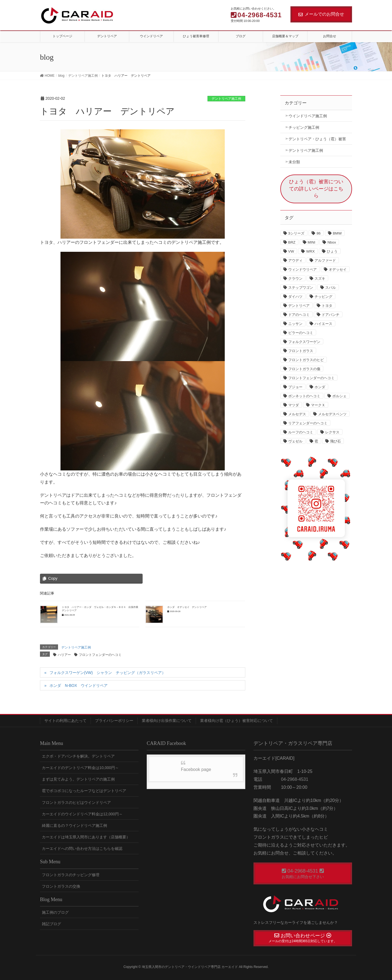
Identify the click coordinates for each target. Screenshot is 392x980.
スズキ (320, 278)
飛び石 (335, 441)
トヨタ (327, 306)
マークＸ (318, 405)
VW (291, 251)
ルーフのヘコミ (301, 432)
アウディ (295, 260)
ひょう (332, 251)
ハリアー (64, 655)
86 (318, 233)
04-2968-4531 (294, 779)
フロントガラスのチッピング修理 (71, 875)
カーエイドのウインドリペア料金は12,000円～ (82, 814)
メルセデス (297, 414)
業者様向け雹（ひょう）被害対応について (237, 721)
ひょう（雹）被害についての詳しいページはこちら (316, 189)
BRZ (292, 242)
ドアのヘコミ (299, 315)
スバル (331, 288)
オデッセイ (338, 269)
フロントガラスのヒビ (306, 360)
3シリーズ (296, 233)
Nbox (332, 242)
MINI (312, 242)
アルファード (325, 260)
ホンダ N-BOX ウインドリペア (79, 685)
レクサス (332, 432)
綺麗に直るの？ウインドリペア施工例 (74, 825)
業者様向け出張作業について (167, 721)
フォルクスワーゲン (304, 342)
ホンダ (320, 387)
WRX (310, 251)
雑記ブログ (51, 924)
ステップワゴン (301, 288)
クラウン (295, 278)
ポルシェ (339, 396)
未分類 (294, 162)
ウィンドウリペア (302, 269)
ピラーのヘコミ (301, 333)
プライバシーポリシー (114, 721)
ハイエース (323, 324)
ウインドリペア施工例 (308, 116)
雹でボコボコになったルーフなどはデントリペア (84, 791)
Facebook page (196, 769)
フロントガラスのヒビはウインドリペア (76, 802)
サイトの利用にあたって (65, 721)
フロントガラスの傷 (304, 369)
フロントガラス (301, 351)
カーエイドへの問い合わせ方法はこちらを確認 (82, 848)
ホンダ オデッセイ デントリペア (187, 607)
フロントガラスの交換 (61, 886)
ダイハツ (295, 297)
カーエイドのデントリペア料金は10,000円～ (80, 768)
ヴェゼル (295, 441)
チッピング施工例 (304, 127)
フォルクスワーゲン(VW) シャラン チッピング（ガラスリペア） (108, 673)
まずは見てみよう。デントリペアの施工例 (78, 779)
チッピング (323, 297)
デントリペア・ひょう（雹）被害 (317, 139)
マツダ (294, 405)
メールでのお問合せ (321, 14)
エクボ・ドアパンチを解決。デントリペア (78, 756)
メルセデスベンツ (332, 414)
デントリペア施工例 (226, 99)
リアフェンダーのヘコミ (308, 423)
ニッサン (295, 324)
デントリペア (299, 306)
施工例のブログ (55, 912)
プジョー (295, 387)
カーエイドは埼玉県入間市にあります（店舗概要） (86, 837)
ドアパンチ (331, 315)
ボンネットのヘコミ (304, 396)
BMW (337, 233)
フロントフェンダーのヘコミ (100, 655)
